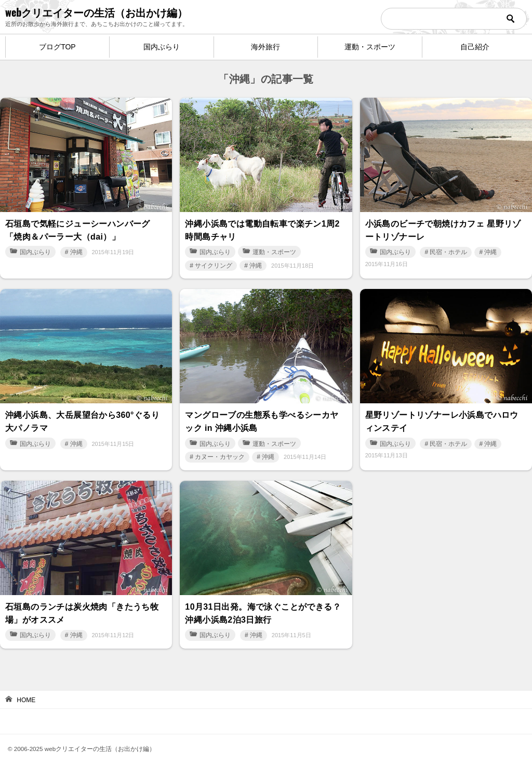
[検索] (454, 19)
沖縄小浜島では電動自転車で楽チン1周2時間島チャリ (262, 228)
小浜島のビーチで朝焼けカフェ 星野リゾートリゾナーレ (443, 228)
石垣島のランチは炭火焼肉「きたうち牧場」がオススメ (82, 605)
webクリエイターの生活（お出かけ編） (96, 12)
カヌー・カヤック (220, 451)
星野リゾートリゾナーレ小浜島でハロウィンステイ (442, 417)
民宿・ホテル (448, 249)
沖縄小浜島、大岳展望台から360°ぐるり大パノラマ (82, 417)
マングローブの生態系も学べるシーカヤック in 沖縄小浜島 (262, 417)
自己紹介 (475, 47)
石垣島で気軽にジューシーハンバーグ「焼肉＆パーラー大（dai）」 (78, 228)
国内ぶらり (162, 47)
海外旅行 (265, 47)
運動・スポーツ (370, 47)
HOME (26, 691)
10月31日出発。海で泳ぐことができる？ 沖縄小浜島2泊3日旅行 (263, 605)
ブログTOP (57, 47)
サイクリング (214, 262)
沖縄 (76, 249)
